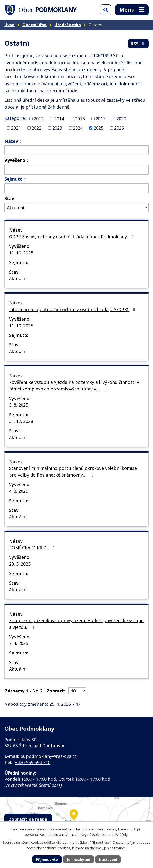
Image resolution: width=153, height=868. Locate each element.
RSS (138, 44)
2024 (78, 128)
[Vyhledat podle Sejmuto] (76, 188)
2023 (57, 128)
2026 (119, 128)
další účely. (120, 835)
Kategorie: (15, 118)
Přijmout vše (47, 860)
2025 (98, 128)
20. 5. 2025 (20, 564)
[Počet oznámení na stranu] (77, 691)
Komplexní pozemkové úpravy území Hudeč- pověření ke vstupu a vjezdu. (76, 624)
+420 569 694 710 (33, 762)
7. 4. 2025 (19, 643)
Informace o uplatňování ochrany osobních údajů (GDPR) (73, 309)
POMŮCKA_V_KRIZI (33, 548)
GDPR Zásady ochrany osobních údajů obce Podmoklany (72, 237)
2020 (121, 119)
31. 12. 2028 (21, 421)
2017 (100, 119)
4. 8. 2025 (19, 491)
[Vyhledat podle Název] (76, 150)
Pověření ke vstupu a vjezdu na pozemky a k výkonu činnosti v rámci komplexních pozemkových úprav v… (74, 385)
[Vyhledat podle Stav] (76, 208)
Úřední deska (68, 25)
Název (11, 141)
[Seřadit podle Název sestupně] (21, 143)
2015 (80, 119)
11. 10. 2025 (21, 253)
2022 (36, 128)
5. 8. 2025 (19, 405)
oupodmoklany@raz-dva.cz (49, 756)
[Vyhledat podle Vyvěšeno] (76, 170)
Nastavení (108, 860)
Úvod (10, 25)
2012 (39, 119)
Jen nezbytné (79, 860)
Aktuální (18, 278)
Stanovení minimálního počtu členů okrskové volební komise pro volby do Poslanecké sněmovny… (73, 472)
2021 (16, 128)
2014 (59, 119)
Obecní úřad (35, 25)
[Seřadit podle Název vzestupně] (21, 141)
